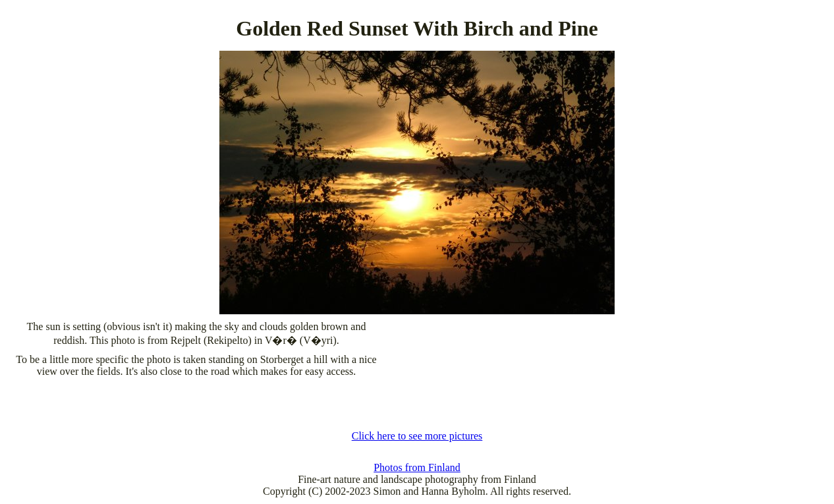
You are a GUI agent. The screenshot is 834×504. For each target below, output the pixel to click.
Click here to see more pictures (417, 436)
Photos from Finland (417, 467)
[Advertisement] (417, 404)
